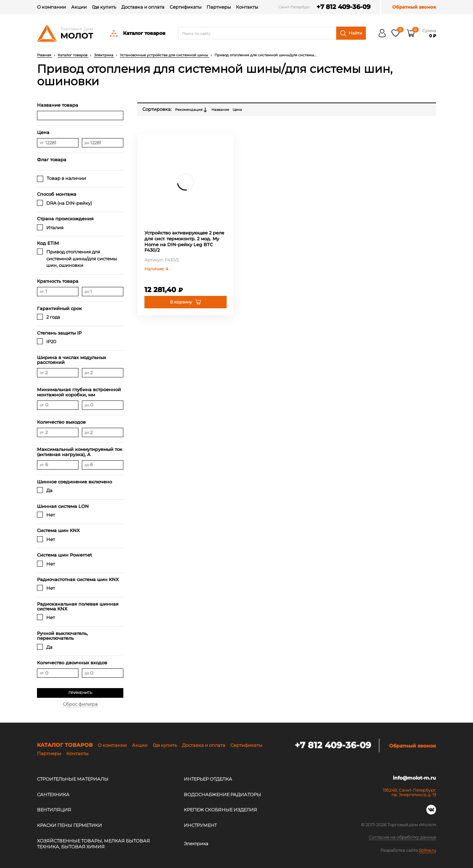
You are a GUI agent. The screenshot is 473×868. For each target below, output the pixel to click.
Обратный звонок (414, 7)
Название (220, 110)
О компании (51, 7)
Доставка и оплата (143, 7)
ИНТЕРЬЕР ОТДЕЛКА (208, 779)
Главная (45, 55)
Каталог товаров (137, 33)
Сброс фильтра (80, 704)
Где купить (104, 7)
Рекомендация (192, 110)
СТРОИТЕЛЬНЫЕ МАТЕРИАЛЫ (73, 779)
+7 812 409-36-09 (342, 7)
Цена (237, 110)
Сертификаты (186, 7)
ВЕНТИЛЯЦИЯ (54, 810)
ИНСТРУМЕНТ (200, 825)
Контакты (247, 7)
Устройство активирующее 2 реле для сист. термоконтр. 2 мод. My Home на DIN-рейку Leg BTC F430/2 (184, 242)
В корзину (181, 302)
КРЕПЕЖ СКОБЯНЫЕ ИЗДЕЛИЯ (220, 810)
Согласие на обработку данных (402, 837)
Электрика (104, 55)
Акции (79, 7)
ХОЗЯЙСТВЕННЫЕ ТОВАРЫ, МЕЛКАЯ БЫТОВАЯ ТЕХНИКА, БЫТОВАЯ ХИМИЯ (93, 844)
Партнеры (219, 7)
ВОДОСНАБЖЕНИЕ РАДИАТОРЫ (223, 794)
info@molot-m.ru (414, 778)
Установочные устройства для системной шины (164, 55)
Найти (351, 33)
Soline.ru (427, 850)
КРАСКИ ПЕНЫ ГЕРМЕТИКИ (69, 825)
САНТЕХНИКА (53, 794)
